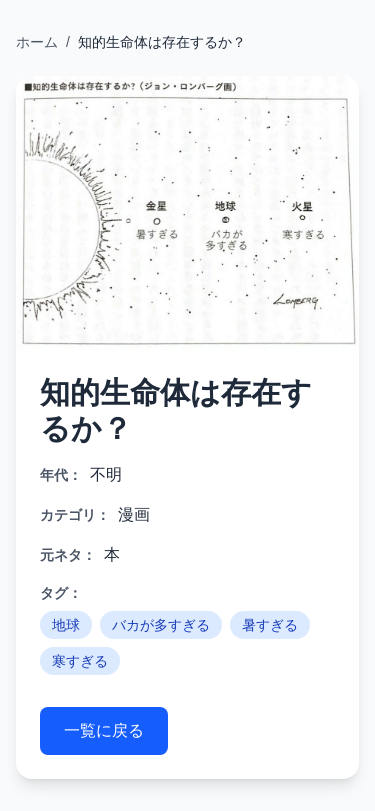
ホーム (37, 42)
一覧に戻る (104, 730)
